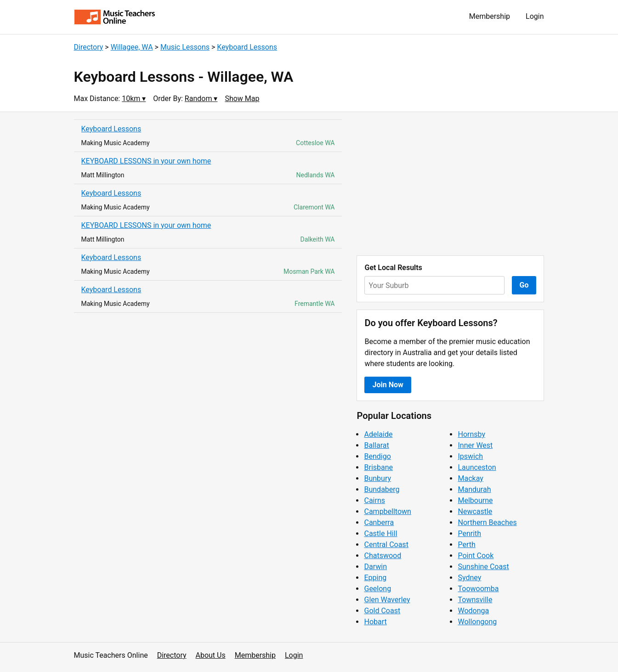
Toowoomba (478, 589)
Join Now (388, 385)
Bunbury (377, 478)
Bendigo (377, 456)
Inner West (475, 445)
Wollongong (477, 622)
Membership (490, 16)
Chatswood (383, 556)
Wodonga (473, 611)
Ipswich (470, 456)
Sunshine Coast (483, 567)
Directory (89, 47)
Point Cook (476, 556)
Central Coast (386, 545)
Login (535, 16)
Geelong (377, 589)
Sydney (469, 578)
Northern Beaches (487, 522)
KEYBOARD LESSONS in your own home (146, 161)
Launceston (477, 467)
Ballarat (376, 445)
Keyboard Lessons (247, 47)
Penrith (469, 534)
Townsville (475, 600)
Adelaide (378, 434)
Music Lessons (185, 47)
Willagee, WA (132, 47)
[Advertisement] (450, 184)
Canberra (379, 522)
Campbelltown (387, 511)
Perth (466, 545)
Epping (375, 578)
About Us (211, 655)
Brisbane (378, 467)
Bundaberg (382, 489)
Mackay (470, 478)
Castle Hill (380, 534)
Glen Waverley (387, 600)
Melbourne (475, 500)
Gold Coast (382, 611)
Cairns (374, 500)
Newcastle (475, 511)
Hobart (375, 622)
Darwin (375, 567)
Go (524, 285)
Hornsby (471, 434)
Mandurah (474, 489)
